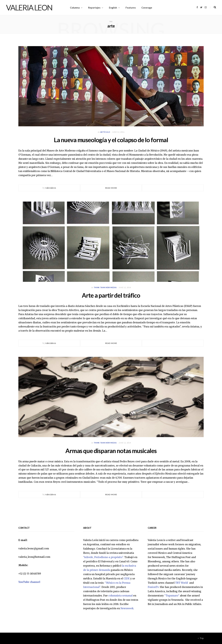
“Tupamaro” (172, 596)
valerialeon (51, 188)
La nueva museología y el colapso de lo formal (111, 140)
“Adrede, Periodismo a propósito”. (103, 557)
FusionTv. (153, 587)
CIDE (127, 579)
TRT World (182, 583)
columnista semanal (120, 596)
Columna (75, 8)
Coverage (147, 8)
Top (201, 638)
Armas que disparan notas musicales (111, 451)
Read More (111, 188)
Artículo (105, 132)
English (113, 8)
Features (131, 8)
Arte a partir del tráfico (111, 295)
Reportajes (94, 8)
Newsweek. (127, 608)
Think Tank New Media (105, 287)
